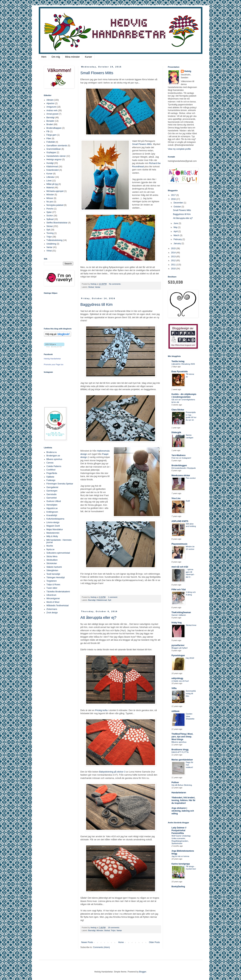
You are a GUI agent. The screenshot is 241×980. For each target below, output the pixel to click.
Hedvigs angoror (54, 160)
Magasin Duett (53, 526)
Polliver (175, 782)
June (176, 223)
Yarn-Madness (179, 455)
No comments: (115, 284)
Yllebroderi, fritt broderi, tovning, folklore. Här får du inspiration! (184, 800)
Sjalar (49, 212)
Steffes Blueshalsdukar (57, 223)
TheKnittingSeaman (181, 612)
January (177, 243)
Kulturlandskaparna (55, 519)
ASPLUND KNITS (180, 521)
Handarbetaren (179, 793)
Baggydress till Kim (97, 304)
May (176, 227)
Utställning (51, 244)
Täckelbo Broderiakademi (58, 592)
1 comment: (113, 597)
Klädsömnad (102, 600)
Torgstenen (52, 581)
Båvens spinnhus (54, 459)
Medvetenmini (53, 533)
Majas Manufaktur (55, 529)
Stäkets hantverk (54, 567)
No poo (50, 202)
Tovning (50, 233)
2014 (174, 253)
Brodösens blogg (180, 750)
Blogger (143, 972)
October (177, 207)
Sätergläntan (52, 570)
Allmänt (50, 100)
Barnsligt (92, 600)
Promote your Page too (54, 364)
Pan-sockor (191, 478)
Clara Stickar (178, 410)
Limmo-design (53, 522)
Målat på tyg (52, 184)
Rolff (188, 501)
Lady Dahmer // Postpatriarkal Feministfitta (179, 830)
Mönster (100, 930)
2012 (174, 261)
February (178, 239)
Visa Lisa (176, 498)
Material (50, 188)
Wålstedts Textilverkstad (58, 606)
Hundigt (50, 163)
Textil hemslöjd (53, 574)
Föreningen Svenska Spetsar (60, 484)
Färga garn (52, 135)
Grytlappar (51, 152)
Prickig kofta (101, 710)
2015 (174, 248)
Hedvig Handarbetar (52, 359)
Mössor (50, 198)
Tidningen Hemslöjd (56, 578)
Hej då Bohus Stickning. (182, 785)
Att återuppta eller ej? (98, 618)
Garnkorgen (52, 491)
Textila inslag (178, 361)
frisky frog (177, 623)
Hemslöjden (52, 505)
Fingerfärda (52, 473)
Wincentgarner (53, 598)
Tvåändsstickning (55, 240)
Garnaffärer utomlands (57, 146)
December (179, 203)
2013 (174, 257)
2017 (174, 195)
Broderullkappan (54, 128)
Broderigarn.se (53, 456)
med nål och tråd (180, 567)
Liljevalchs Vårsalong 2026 (183, 364)
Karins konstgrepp (181, 864)
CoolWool (51, 470)
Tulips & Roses (53, 585)
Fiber (49, 139)
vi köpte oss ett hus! (180, 681)
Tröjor (113, 930)
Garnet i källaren (179, 615)
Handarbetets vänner (56, 156)
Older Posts (154, 942)
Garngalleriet (52, 487)
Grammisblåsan (54, 149)
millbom (176, 711)
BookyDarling (178, 887)
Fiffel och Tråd (179, 590)
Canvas (50, 463)
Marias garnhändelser (182, 760)
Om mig (56, 57)
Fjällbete (50, 477)
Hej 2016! (190, 658)
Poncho (50, 209)
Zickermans (52, 609)
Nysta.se (51, 549)
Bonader (50, 121)
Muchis (50, 546)
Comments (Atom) (101, 947)
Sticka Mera (52, 557)
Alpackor (51, 103)
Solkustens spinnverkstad (58, 553)
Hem (44, 57)
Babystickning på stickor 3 (112, 772)
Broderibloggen (179, 465)
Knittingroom (52, 512)
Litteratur (51, 177)
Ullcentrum (51, 595)
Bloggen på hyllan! (180, 648)
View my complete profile (179, 149)
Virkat (49, 251)
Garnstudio (52, 494)
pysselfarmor (178, 645)
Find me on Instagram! (181, 458)
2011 (174, 265)
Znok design (52, 613)
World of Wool (53, 602)
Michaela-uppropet (55, 191)
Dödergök (176, 432)
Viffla (174, 688)
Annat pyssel (52, 114)
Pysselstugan (178, 655)
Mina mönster (72, 57)
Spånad (50, 219)
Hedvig (188, 71)
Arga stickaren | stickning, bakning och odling (183, 811)
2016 (174, 199)
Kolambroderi (53, 170)
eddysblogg (177, 678)
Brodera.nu (52, 452)
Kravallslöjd (52, 515)
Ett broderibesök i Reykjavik (184, 468)
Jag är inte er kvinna (180, 856)
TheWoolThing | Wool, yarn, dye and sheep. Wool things (182, 737)
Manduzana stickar (181, 475)
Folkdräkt (51, 142)
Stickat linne (191, 625)
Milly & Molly (52, 536)
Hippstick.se (52, 508)
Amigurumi (51, 107)
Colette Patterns (54, 466)
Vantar (98, 287)
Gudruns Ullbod (54, 501)
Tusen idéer (52, 588)
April (176, 231)
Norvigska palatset (55, 205)
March (177, 235)
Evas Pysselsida (180, 372)
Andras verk (52, 110)
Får (48, 131)
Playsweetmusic (180, 544)
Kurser (88, 57)
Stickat (91, 287)
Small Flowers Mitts (97, 73)
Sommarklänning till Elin (191, 693)
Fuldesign (51, 480)
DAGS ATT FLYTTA (180, 752)
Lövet (49, 181)
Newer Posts (87, 942)
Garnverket (52, 498)
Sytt (109, 600)
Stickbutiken (52, 560)
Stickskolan (52, 563)
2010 (174, 269)
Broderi (50, 124)
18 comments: (114, 928)
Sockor (50, 216)
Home (121, 942)
